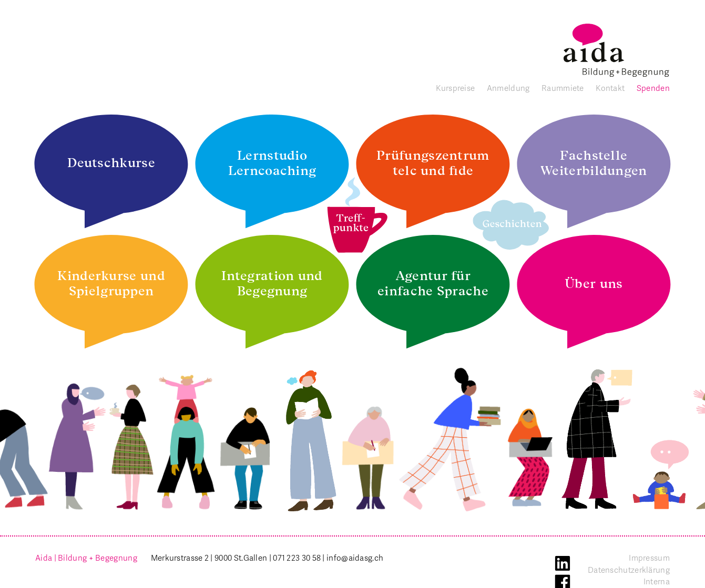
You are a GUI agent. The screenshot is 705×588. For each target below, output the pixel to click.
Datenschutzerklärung (629, 570)
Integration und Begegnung (272, 283)
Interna (657, 582)
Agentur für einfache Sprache (433, 283)
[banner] (616, 50)
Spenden (653, 88)
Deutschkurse (111, 163)
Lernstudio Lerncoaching (272, 163)
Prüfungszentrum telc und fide (433, 163)
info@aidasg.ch (355, 558)
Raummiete (563, 88)
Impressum (649, 558)
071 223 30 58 (297, 558)
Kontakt (610, 88)
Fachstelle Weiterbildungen (594, 163)
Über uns (594, 283)
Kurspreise (455, 88)
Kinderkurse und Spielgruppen (111, 283)
